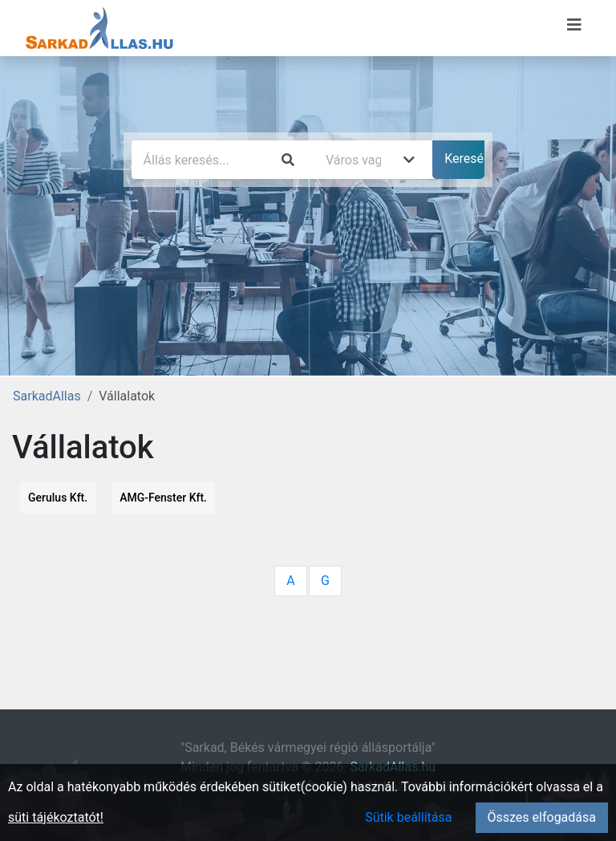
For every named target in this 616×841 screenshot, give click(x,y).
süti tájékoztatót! (56, 817)
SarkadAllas (47, 396)
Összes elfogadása (542, 817)
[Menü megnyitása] (574, 25)
